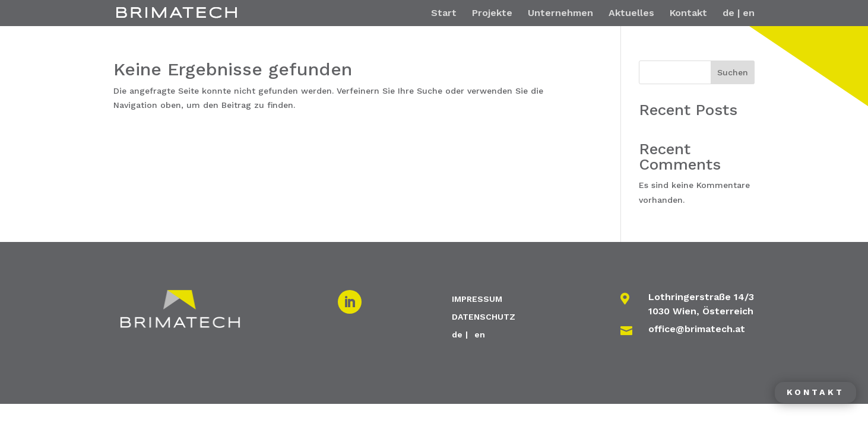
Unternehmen (560, 14)
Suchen (733, 72)
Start (444, 14)
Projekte (492, 14)
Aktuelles (631, 14)
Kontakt (688, 14)
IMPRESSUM (477, 299)
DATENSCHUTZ (484, 316)
